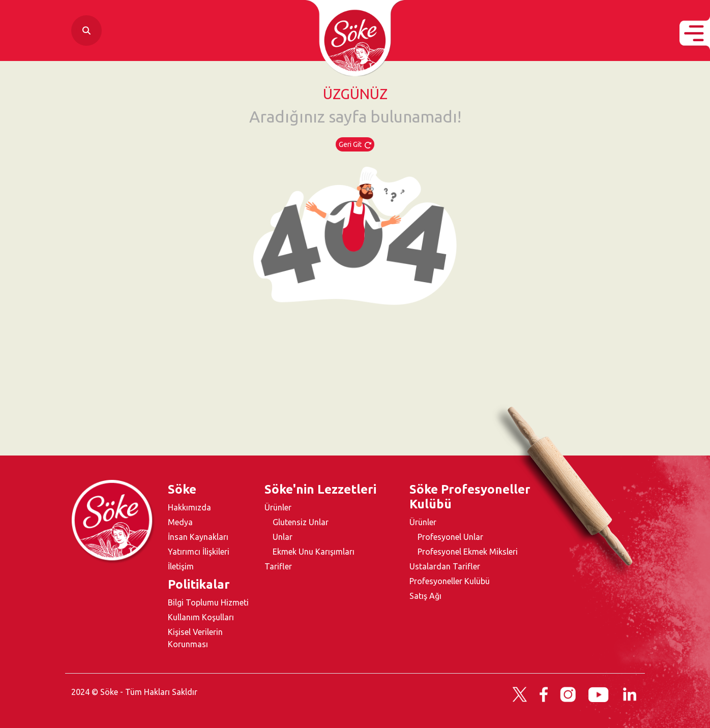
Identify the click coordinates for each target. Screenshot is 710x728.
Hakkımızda (189, 507)
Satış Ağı (425, 596)
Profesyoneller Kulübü (450, 581)
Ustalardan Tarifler (445, 566)
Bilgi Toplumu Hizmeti (208, 602)
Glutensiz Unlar (301, 522)
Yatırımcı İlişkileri (199, 552)
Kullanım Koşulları (201, 617)
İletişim (181, 566)
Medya (180, 522)
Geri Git (355, 144)
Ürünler (278, 507)
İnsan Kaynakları (198, 537)
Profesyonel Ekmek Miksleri (468, 552)
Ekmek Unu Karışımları (314, 552)
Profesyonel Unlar (450, 537)
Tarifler (278, 566)
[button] (695, 33)
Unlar (283, 537)
